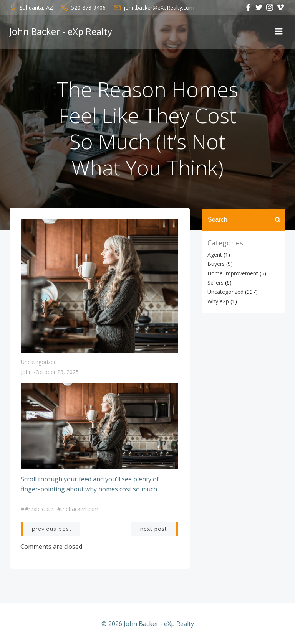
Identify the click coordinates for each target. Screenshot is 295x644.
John (26, 372)
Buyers (216, 263)
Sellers (215, 282)
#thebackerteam (78, 509)
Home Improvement (232, 273)
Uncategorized (39, 362)
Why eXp (218, 301)
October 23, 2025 (57, 372)
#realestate (39, 509)
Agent (214, 254)
